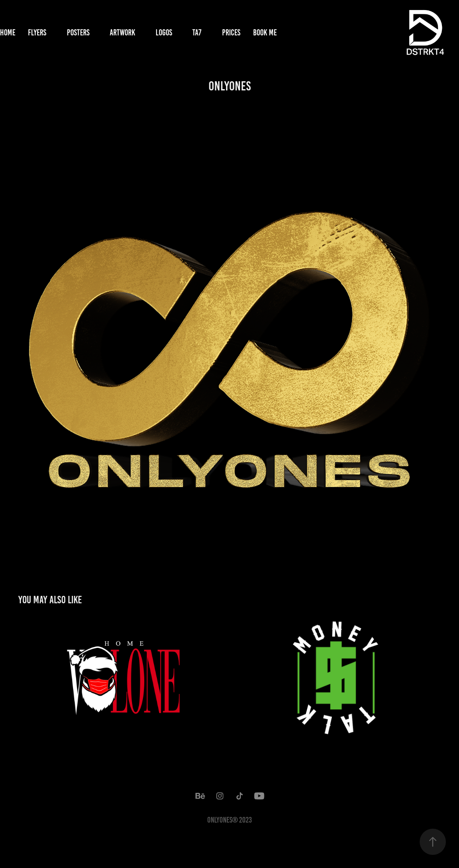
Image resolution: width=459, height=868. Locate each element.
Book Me (265, 33)
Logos (164, 33)
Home (8, 33)
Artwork (122, 33)
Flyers (37, 33)
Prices (231, 33)
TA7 (197, 33)
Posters (78, 33)
